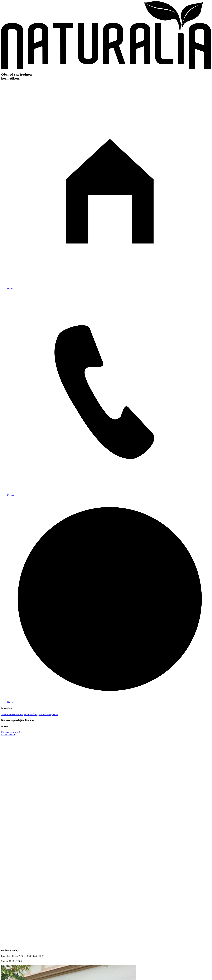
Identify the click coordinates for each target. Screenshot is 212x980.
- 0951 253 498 (12, 714)
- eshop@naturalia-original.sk (41, 714)
